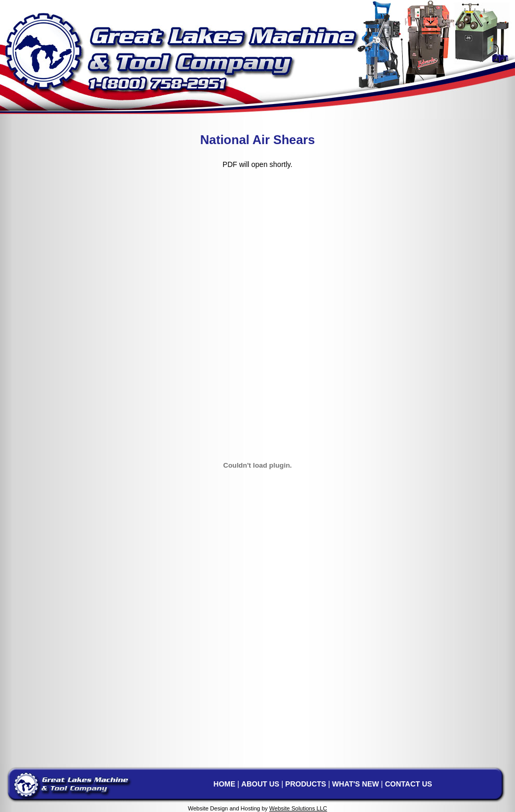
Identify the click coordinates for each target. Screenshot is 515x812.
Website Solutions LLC (298, 808)
